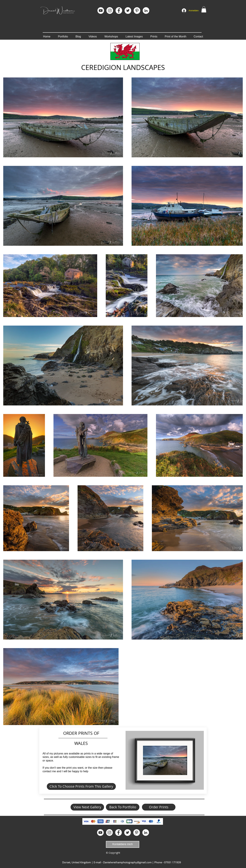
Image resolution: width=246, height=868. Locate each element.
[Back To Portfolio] (123, 807)
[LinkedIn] (146, 11)
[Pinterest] (137, 11)
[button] (204, 9)
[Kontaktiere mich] (123, 844)
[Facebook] (119, 11)
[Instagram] (110, 11)
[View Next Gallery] (87, 807)
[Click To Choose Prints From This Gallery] (81, 786)
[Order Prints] (159, 807)
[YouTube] (101, 11)
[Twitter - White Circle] (128, 11)
